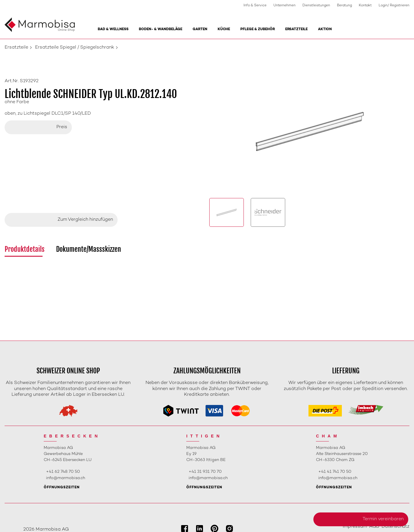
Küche (224, 29)
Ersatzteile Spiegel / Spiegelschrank (75, 48)
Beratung (344, 6)
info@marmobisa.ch (66, 478)
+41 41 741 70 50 (335, 472)
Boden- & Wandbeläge (161, 29)
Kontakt (365, 6)
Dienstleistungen (316, 6)
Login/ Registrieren (394, 6)
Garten (200, 29)
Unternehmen (284, 6)
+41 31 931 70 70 (205, 472)
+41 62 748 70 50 (63, 472)
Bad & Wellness (113, 29)
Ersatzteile (296, 29)
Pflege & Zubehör (258, 29)
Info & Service (255, 6)
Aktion (325, 29)
